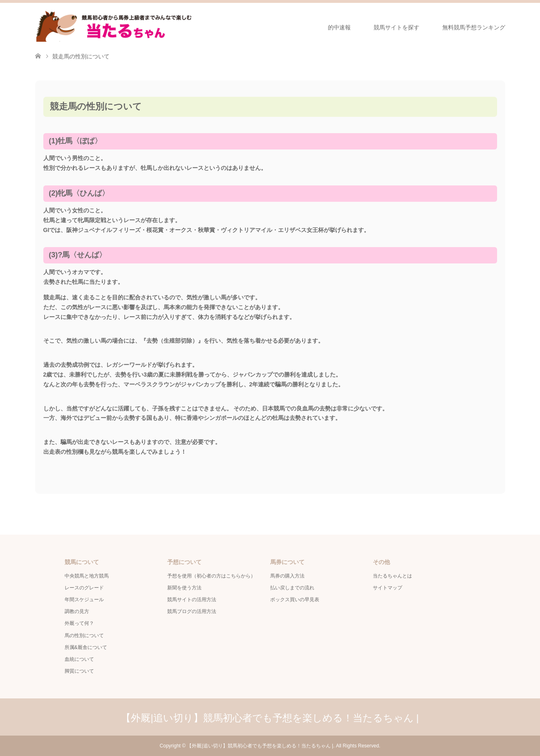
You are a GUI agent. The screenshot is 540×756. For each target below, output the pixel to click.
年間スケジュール (84, 600)
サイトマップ (388, 588)
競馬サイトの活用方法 (192, 600)
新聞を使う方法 (184, 588)
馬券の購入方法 (287, 576)
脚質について (79, 671)
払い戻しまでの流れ (292, 588)
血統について (79, 659)
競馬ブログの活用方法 (192, 611)
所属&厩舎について (86, 647)
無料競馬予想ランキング (474, 27)
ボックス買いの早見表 (295, 600)
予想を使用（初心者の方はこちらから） (211, 576)
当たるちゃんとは (392, 576)
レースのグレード (84, 588)
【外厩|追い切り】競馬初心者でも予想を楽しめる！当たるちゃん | (270, 718)
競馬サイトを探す (397, 27)
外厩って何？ (79, 623)
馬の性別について (84, 636)
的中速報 (339, 27)
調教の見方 (77, 611)
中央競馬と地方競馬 (87, 576)
